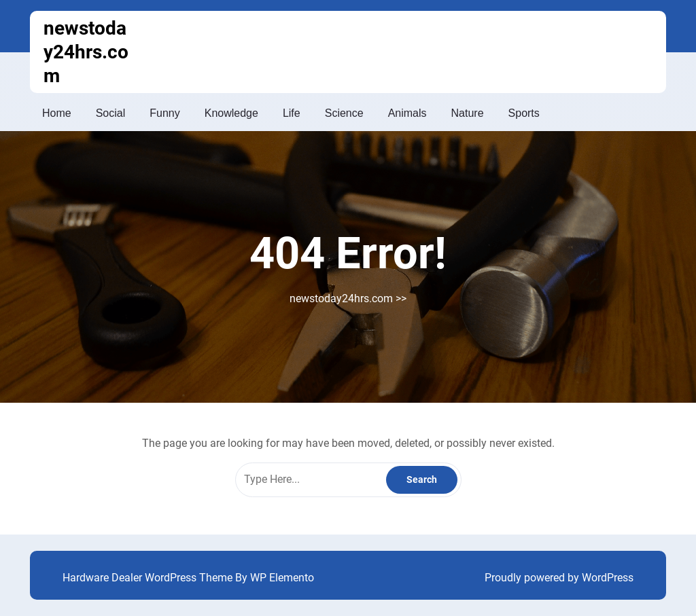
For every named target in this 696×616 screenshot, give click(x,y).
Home (57, 113)
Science (344, 113)
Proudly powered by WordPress (559, 578)
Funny (164, 113)
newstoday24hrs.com (86, 52)
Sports (524, 113)
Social (111, 113)
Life (292, 113)
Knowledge (231, 113)
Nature (468, 113)
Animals (407, 113)
